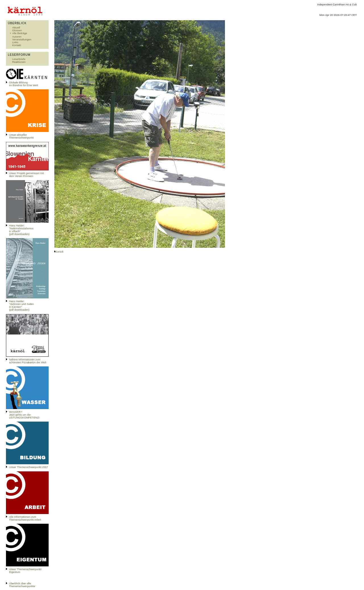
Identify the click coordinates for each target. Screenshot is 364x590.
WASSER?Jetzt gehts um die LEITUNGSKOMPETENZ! (24, 415)
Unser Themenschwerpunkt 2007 (29, 467)
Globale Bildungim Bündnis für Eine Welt (24, 84)
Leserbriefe (19, 59)
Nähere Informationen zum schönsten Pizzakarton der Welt (28, 361)
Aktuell (16, 28)
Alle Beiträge (20, 33)
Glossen (17, 30)
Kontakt (17, 45)
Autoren (17, 37)
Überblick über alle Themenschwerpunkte (22, 585)
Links (15, 42)
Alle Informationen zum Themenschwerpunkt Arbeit (25, 518)
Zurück (60, 252)
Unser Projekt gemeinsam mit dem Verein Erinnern (26, 175)
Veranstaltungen (22, 40)
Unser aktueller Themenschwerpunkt (21, 136)
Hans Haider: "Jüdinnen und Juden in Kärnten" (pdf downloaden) (21, 306)
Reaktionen (19, 62)
